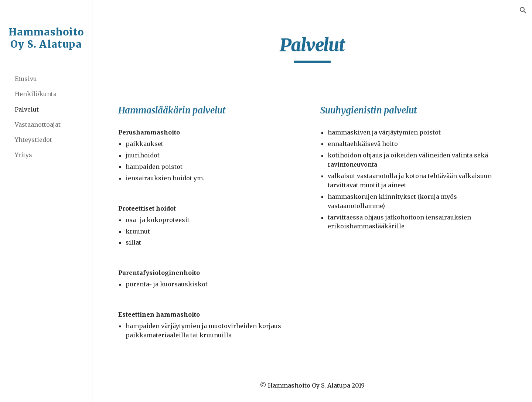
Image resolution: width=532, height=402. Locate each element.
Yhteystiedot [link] (33, 140)
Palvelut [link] (27, 109)
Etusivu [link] (26, 79)
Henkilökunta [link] (36, 94)
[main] (312, 48)
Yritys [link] (23, 155)
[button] (523, 10)
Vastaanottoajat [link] (38, 125)
